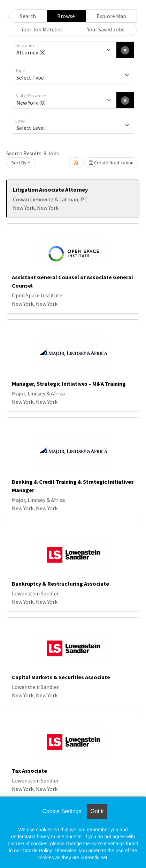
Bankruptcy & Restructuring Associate (60, 584)
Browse (66, 16)
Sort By (19, 163)
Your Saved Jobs (106, 29)
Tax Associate (29, 771)
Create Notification (111, 163)
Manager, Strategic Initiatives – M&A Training (69, 384)
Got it (97, 811)
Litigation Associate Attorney (50, 190)
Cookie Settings (62, 811)
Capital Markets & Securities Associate (61, 677)
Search (28, 16)
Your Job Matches (42, 29)
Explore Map (111, 16)
